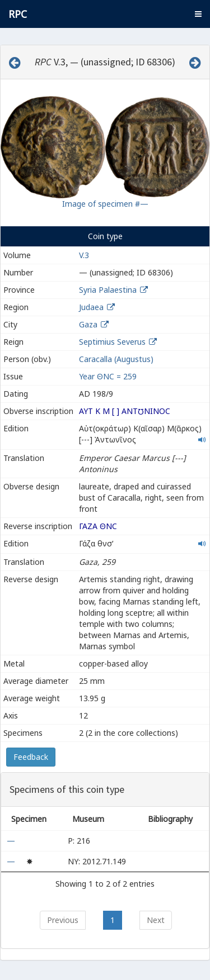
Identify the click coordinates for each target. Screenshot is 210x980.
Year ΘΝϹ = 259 (108, 376)
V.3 (84, 255)
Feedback (31, 757)
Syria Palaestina (108, 290)
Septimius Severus (112, 342)
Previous (63, 920)
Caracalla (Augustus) (116, 359)
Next (156, 920)
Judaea (91, 307)
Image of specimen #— (105, 204)
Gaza (88, 324)
